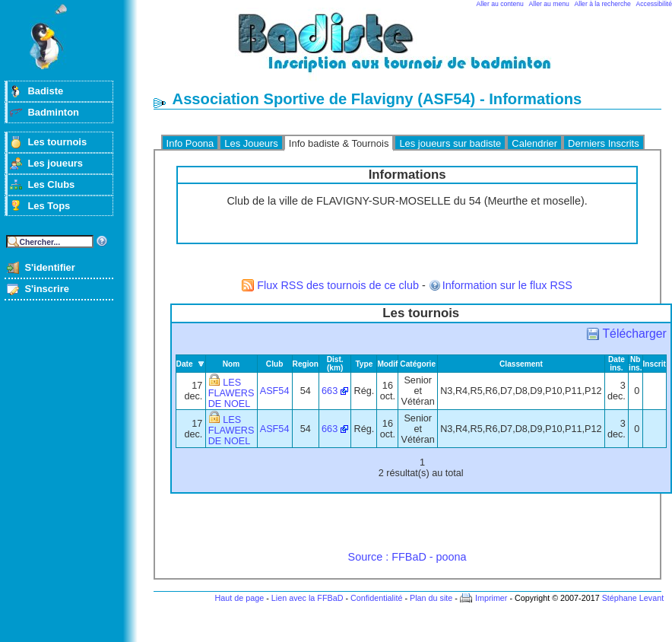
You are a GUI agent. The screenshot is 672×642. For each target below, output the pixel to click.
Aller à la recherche (603, 4)
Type (364, 364)
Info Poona (190, 143)
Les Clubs (51, 184)
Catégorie (418, 364)
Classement (521, 364)
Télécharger (634, 334)
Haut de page (239, 598)
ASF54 (275, 391)
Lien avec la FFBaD (307, 598)
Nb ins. (635, 364)
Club (275, 364)
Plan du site (431, 598)
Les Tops (49, 206)
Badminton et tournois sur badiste (413, 50)
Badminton (53, 112)
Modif (387, 364)
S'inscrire (47, 289)
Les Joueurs (251, 143)
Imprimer (491, 598)
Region (306, 364)
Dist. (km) (335, 364)
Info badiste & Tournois (339, 143)
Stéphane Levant (633, 598)
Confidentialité (376, 598)
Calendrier (534, 143)
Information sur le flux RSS (507, 285)
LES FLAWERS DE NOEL (231, 393)
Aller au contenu (500, 4)
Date (185, 364)
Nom (231, 364)
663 (330, 391)
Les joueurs (55, 163)
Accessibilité (654, 4)
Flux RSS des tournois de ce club (338, 285)
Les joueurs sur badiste (450, 143)
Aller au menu (549, 4)
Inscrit (655, 364)
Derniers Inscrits (604, 143)
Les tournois (57, 142)
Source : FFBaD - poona (407, 557)
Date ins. (617, 364)
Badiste (45, 91)
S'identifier (49, 267)
